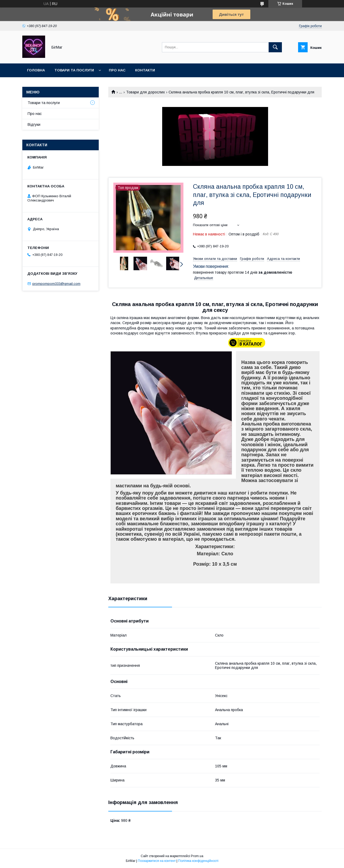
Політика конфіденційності (198, 861)
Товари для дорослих (145, 92)
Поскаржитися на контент (157, 861)
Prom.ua (197, 856)
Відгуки (34, 124)
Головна (36, 70)
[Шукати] (275, 47)
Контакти (145, 70)
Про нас (117, 70)
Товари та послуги (74, 70)
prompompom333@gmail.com (56, 284)
